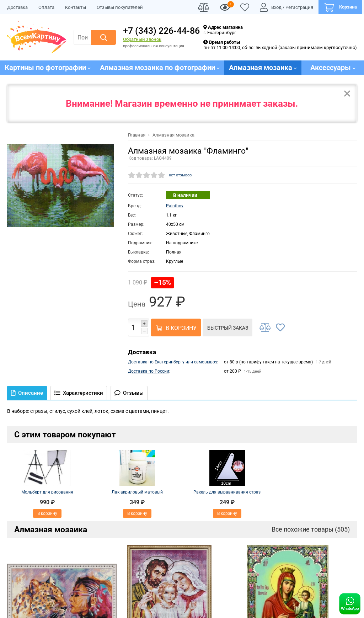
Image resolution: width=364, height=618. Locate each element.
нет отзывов (180, 175)
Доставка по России (149, 371)
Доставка (17, 7)
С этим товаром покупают (65, 435)
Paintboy (175, 206)
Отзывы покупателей (120, 7)
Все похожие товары (311, 529)
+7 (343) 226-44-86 (161, 31)
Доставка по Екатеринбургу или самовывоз (173, 362)
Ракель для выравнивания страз (227, 492)
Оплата (46, 7)
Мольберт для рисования (47, 492)
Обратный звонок (142, 39)
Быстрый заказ (228, 328)
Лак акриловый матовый (137, 492)
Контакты (76, 7)
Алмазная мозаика (51, 529)
